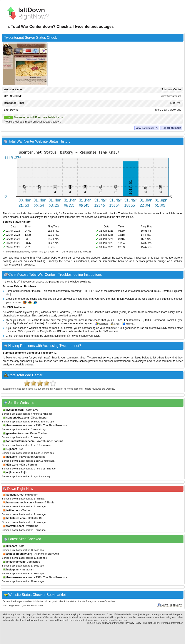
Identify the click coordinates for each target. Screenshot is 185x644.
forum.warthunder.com (20, 441)
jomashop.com (16, 562)
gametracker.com (17, 433)
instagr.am (13, 570)
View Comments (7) (147, 128)
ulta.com (12, 546)
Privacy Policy (134, 623)
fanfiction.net (14, 495)
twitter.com (13, 510)
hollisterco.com (16, 518)
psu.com (12, 457)
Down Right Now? (170, 605)
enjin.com (12, 472)
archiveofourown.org (19, 554)
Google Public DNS (51, 331)
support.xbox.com (18, 418)
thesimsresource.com (20, 425)
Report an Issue (171, 128)
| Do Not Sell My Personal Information (163, 623)
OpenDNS (30, 331)
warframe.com (15, 526)
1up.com (12, 449)
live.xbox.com (15, 410)
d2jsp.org (12, 465)
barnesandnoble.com (19, 503)
